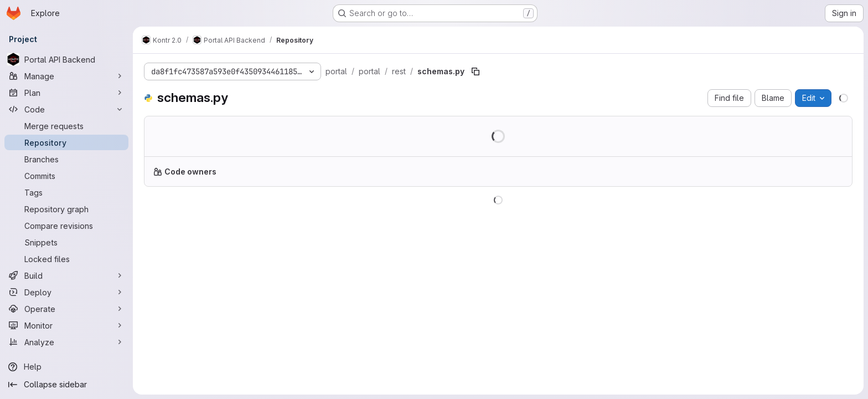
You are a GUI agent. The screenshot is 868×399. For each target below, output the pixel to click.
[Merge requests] (66, 126)
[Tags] (66, 192)
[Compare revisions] (66, 226)
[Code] (66, 109)
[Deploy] (66, 292)
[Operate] (66, 309)
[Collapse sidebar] (66, 385)
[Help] (66, 367)
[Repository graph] (66, 209)
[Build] (66, 275)
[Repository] (66, 142)
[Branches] (66, 159)
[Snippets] (66, 242)
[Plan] (66, 93)
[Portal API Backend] (66, 59)
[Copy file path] (476, 71)
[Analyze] (66, 342)
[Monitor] (66, 325)
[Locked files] (66, 259)
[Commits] (66, 176)
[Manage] (66, 76)
